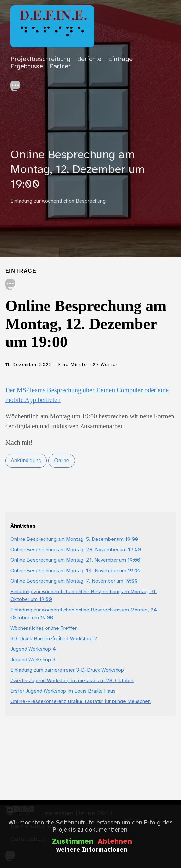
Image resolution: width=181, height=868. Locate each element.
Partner (60, 67)
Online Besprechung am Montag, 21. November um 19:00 (75, 560)
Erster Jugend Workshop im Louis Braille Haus (63, 691)
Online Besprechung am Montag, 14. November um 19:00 (76, 571)
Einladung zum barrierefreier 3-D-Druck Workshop (67, 670)
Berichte (89, 59)
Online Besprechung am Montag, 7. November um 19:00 (74, 581)
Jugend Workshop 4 (33, 649)
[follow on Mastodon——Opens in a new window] (18, 84)
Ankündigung (26, 461)
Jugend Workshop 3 (33, 660)
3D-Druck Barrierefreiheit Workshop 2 (54, 639)
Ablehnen (115, 842)
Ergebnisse (27, 67)
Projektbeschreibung (40, 59)
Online (62, 461)
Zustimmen (73, 842)
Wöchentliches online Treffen (44, 628)
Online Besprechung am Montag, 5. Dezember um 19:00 (74, 539)
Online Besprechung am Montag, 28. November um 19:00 (76, 550)
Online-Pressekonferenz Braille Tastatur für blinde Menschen (81, 702)
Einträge (120, 59)
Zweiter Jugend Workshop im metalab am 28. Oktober (72, 681)
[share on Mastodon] (10, 285)
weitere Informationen (92, 850)
